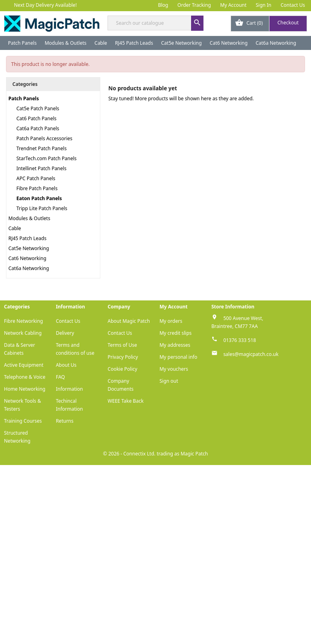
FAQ (61, 377)
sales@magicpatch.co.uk (251, 354)
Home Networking (25, 389)
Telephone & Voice (25, 377)
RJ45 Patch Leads (134, 43)
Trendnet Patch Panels (42, 148)
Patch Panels (22, 43)
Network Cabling (23, 333)
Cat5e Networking (181, 43)
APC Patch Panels (36, 178)
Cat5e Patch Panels (38, 108)
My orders (171, 321)
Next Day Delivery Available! (45, 5)
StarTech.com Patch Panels (47, 158)
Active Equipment (24, 365)
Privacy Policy (123, 357)
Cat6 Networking (229, 43)
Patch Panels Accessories (44, 138)
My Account (233, 5)
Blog (163, 5)
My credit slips (175, 333)
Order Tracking (194, 5)
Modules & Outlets (66, 43)
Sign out (169, 381)
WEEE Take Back (126, 401)
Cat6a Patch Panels (38, 128)
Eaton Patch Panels (39, 198)
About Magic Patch (129, 321)
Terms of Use (122, 345)
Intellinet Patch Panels (41, 168)
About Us (66, 365)
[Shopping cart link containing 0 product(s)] (269, 24)
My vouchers (174, 369)
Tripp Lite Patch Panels (42, 208)
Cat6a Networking (276, 43)
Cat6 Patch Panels (36, 118)
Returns (65, 421)
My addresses (175, 345)
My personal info (178, 357)
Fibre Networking (23, 321)
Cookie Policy (122, 369)
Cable (101, 43)
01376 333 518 (240, 340)
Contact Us (293, 5)
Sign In (264, 5)
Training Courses (23, 421)
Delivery (65, 333)
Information (70, 389)
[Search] (155, 23)
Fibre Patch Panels (37, 188)
